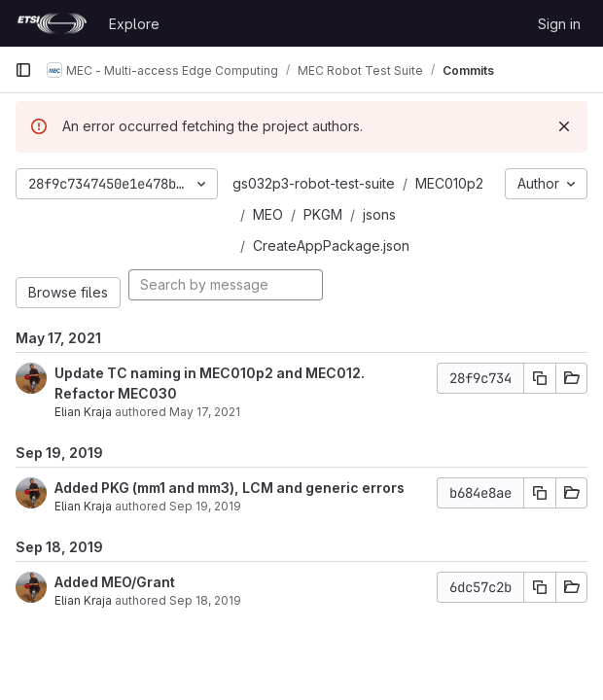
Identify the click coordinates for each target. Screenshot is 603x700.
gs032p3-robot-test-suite (314, 183)
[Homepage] (52, 23)
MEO (268, 214)
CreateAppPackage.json (331, 245)
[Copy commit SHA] (540, 378)
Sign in (559, 24)
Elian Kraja (83, 412)
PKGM (323, 214)
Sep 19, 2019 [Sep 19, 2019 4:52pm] (205, 506)
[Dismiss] (564, 126)
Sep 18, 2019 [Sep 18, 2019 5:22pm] (205, 600)
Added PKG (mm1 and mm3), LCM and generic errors (230, 488)
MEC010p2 (449, 183)
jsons (379, 214)
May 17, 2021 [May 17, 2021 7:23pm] (205, 412)
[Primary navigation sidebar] (23, 70)
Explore (134, 24)
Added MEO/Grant (115, 582)
